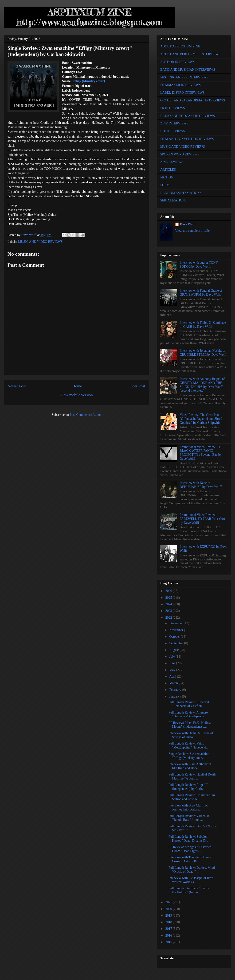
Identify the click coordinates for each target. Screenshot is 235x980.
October (175, 637)
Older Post (137, 386)
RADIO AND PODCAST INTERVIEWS (188, 116)
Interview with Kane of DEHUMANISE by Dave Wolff (201, 485)
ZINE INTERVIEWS (174, 123)
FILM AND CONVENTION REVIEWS (187, 139)
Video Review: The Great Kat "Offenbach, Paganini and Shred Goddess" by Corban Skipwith (201, 419)
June (173, 663)
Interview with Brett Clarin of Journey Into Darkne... (188, 807)
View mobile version (76, 395)
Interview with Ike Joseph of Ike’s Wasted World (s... (191, 880)
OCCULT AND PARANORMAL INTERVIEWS (193, 100)
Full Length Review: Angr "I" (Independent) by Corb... (188, 787)
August (174, 650)
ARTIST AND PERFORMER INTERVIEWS (190, 54)
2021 (169, 902)
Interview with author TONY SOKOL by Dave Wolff (199, 265)
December (176, 623)
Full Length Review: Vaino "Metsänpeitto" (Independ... (188, 745)
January (175, 696)
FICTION (167, 177)
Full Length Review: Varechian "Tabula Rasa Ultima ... (189, 818)
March (174, 683)
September (177, 643)
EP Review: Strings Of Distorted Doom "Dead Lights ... (190, 849)
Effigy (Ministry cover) (89, 81)
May (173, 670)
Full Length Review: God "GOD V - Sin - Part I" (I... (192, 828)
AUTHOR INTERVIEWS (177, 62)
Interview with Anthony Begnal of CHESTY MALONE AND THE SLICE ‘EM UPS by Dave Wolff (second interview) (202, 385)
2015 (169, 942)
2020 (169, 909)
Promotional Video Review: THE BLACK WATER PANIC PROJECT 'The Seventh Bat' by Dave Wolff (202, 453)
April (173, 677)
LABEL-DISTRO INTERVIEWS (182, 93)
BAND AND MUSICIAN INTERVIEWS (188, 70)
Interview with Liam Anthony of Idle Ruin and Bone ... (190, 766)
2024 (169, 604)
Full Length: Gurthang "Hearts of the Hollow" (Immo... (190, 890)
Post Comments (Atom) (85, 415)
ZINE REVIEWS (172, 162)
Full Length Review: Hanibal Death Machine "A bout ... (192, 776)
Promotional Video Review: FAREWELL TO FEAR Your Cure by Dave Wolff (203, 519)
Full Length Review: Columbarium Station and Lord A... (192, 797)
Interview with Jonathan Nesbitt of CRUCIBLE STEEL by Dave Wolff (203, 353)
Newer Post (17, 386)
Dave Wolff (188, 224)
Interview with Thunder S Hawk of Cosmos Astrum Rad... (192, 859)
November (177, 630)
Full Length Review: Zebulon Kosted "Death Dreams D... (188, 839)
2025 (169, 598)
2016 (169, 936)
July (172, 657)
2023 (169, 611)
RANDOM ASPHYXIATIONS (181, 193)
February (176, 690)
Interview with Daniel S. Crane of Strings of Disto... (191, 735)
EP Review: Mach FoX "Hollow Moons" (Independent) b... (190, 725)
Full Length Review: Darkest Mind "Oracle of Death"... (192, 870)
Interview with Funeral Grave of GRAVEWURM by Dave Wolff (201, 293)
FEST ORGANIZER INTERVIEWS (184, 77)
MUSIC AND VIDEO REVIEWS (40, 242)
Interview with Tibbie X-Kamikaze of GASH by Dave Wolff (203, 325)
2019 (169, 916)
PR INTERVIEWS (173, 108)
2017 (169, 929)
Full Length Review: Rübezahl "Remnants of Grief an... (189, 704)
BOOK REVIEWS (173, 131)
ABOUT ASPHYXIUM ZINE (180, 46)
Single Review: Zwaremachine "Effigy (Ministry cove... (189, 756)
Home (77, 386)
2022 (169, 618)
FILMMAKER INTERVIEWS (180, 85)
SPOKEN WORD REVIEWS (180, 154)
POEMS (166, 185)
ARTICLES (168, 170)
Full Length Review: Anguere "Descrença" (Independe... (188, 714)
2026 (169, 591)
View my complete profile (193, 231)
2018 (169, 922)
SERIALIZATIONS (173, 200)
